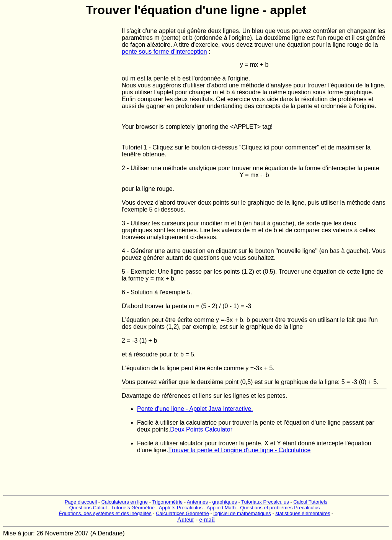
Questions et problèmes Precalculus (280, 508)
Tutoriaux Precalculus (265, 502)
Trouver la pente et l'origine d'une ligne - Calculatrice (239, 450)
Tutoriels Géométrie (133, 508)
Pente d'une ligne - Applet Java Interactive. (195, 409)
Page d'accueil (81, 502)
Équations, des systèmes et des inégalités (105, 513)
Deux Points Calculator (201, 429)
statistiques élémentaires (303, 513)
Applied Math (221, 508)
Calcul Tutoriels (310, 502)
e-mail (207, 519)
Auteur (186, 519)
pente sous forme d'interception (164, 52)
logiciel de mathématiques (242, 513)
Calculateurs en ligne (125, 502)
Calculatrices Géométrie (182, 513)
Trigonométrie (167, 502)
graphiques (224, 502)
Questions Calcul (88, 508)
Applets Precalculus (181, 508)
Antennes (197, 502)
